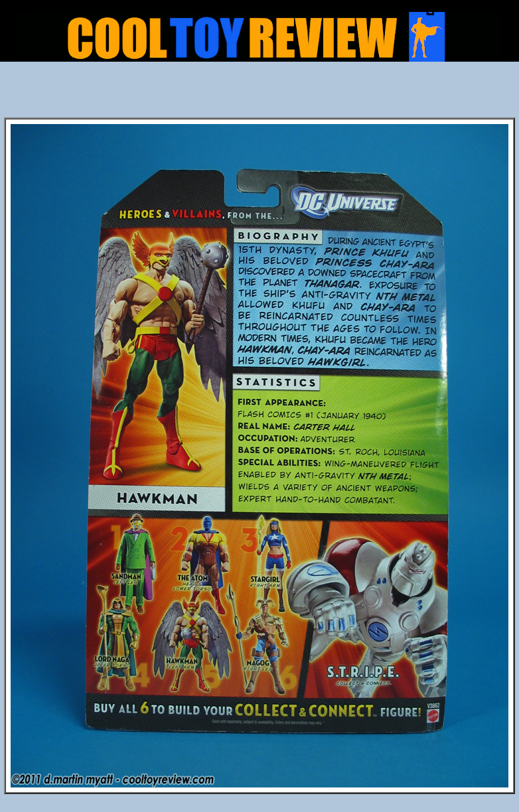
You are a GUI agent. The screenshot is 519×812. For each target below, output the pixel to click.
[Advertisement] (259, 94)
